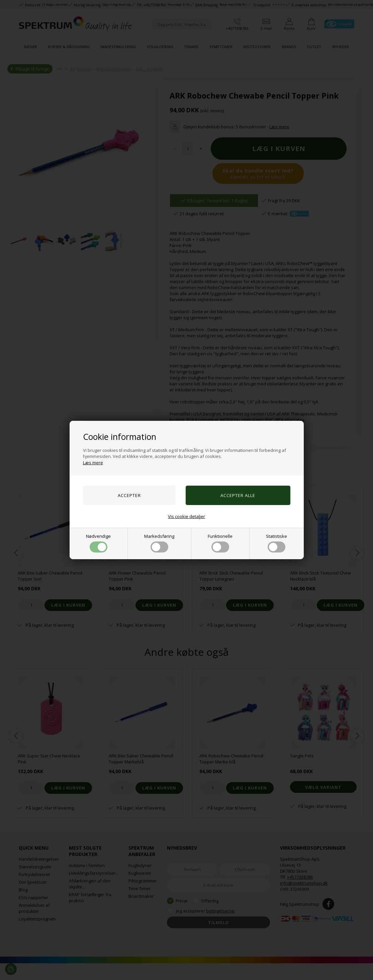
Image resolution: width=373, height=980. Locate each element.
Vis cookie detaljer (186, 516)
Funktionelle (220, 543)
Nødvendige (98, 543)
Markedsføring (159, 543)
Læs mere (93, 463)
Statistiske (276, 543)
